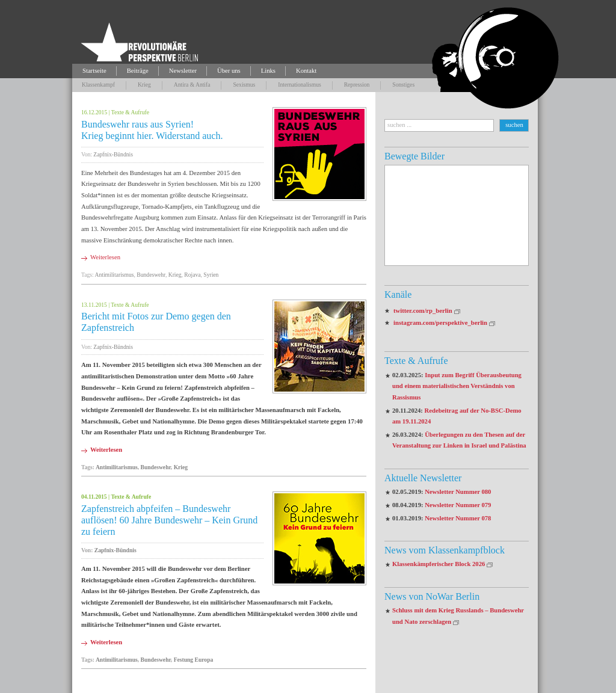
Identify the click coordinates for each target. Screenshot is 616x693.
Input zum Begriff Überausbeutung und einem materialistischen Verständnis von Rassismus (457, 386)
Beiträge (138, 71)
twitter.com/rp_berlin (423, 311)
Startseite (94, 71)
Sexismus (244, 85)
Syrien (211, 275)
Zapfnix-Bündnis (113, 154)
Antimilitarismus (115, 275)
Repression (357, 85)
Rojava (192, 275)
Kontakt (306, 71)
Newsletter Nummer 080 (458, 492)
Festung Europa (194, 660)
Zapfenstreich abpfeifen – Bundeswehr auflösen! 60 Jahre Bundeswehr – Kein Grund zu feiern (169, 520)
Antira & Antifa (192, 85)
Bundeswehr (151, 275)
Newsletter (183, 71)
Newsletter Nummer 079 (458, 505)
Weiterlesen (105, 257)
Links (268, 71)
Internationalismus (299, 85)
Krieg (144, 85)
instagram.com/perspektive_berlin (440, 323)
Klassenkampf (98, 85)
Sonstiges (403, 85)
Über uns (229, 71)
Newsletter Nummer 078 (458, 518)
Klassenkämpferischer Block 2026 (439, 564)
